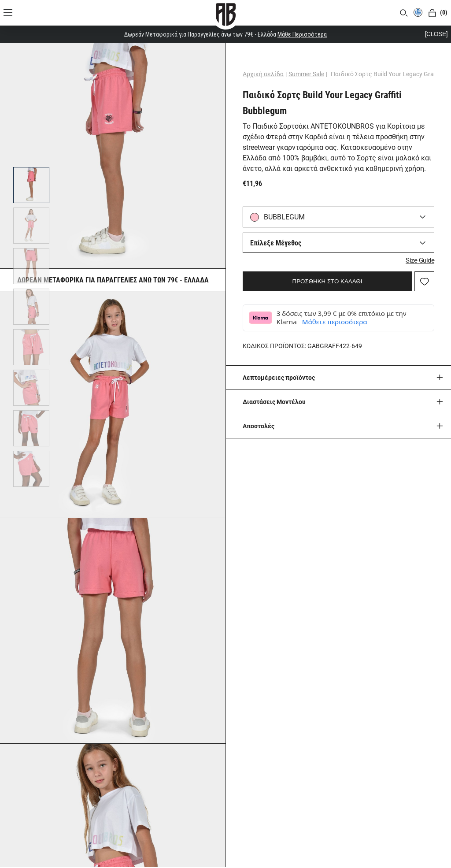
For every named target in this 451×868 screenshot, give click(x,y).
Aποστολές (260, 425)
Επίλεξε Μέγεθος (277, 243)
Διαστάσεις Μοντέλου (275, 401)
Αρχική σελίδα (264, 74)
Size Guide (419, 259)
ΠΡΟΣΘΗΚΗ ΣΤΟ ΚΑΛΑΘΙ (327, 280)
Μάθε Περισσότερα (302, 34)
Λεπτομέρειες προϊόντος (280, 376)
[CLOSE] (436, 34)
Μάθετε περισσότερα (336, 321)
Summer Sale (308, 74)
